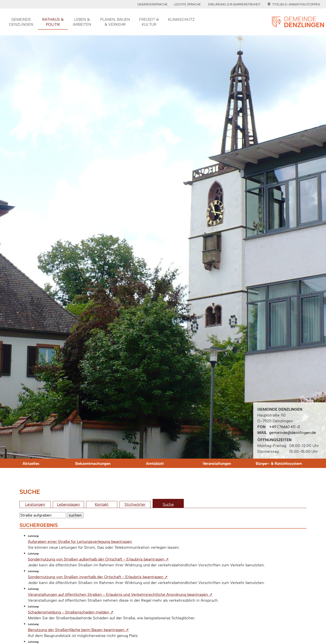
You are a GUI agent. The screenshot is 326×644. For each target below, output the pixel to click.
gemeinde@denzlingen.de (293, 433)
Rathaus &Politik (53, 22)
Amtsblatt (155, 463)
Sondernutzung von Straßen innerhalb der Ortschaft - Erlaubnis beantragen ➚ (98, 577)
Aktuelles (31, 463)
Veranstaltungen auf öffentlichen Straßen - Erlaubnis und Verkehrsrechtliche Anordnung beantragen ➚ (120, 594)
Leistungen (35, 504)
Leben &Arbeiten (82, 22)
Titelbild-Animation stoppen (294, 4)
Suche (168, 504)
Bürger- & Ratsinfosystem (279, 463)
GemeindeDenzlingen (21, 22)
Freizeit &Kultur (149, 22)
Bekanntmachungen (93, 463)
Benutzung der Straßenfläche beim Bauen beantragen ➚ (78, 630)
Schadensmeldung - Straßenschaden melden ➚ (71, 612)
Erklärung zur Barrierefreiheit (234, 4)
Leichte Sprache (187, 4)
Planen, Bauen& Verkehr (115, 22)
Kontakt (102, 504)
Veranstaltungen (217, 463)
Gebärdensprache (153, 4)
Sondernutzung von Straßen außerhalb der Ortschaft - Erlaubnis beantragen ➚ (98, 559)
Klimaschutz (181, 19)
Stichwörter (135, 504)
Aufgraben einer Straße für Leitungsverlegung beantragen (80, 542)
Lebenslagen (68, 504)
